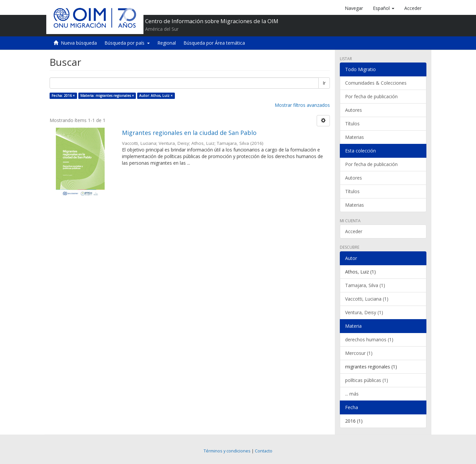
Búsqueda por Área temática (214, 43)
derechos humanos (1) (369, 339)
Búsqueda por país (127, 43)
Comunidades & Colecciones (376, 83)
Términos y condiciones (227, 451)
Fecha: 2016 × (63, 96)
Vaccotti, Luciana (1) (367, 299)
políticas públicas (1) (367, 380)
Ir (324, 83)
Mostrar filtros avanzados (302, 105)
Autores (354, 110)
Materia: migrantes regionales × (107, 96)
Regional (167, 43)
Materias (355, 137)
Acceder (354, 231)
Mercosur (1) (359, 353)
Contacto (264, 451)
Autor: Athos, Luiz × (156, 96)
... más (352, 394)
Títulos (352, 124)
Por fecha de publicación (371, 96)
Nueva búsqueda (79, 43)
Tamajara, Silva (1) (365, 285)
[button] (384, 8)
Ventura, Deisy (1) (364, 312)
